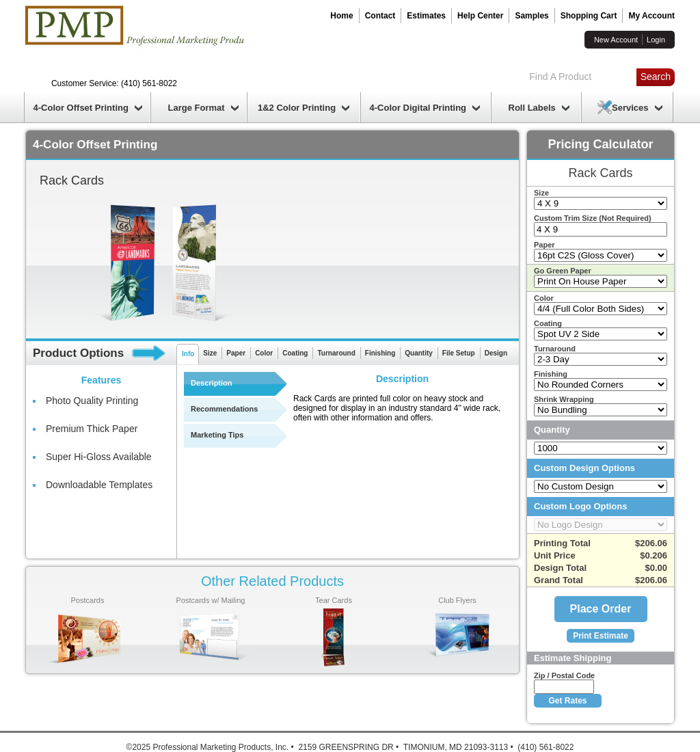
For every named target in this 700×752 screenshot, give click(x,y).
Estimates (426, 16)
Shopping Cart (589, 16)
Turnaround (336, 353)
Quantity (419, 353)
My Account (651, 16)
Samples (531, 16)
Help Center (480, 16)
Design (496, 353)
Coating (295, 353)
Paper (236, 353)
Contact (380, 16)
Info (188, 354)
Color (264, 353)
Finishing (380, 353)
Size (210, 353)
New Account (616, 40)
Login (656, 40)
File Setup (459, 353)
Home (341, 16)
